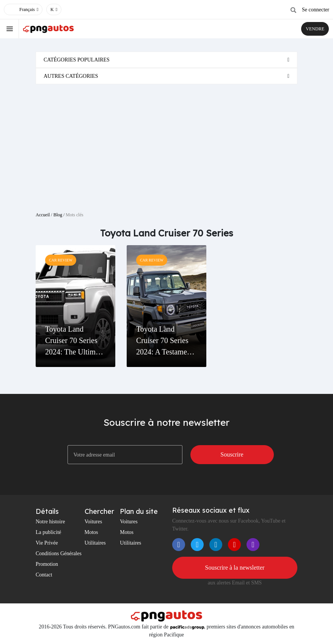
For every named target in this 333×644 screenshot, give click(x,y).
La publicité (48, 532)
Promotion (47, 564)
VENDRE (315, 29)
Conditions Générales (59, 553)
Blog (58, 215)
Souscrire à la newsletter (235, 568)
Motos (91, 532)
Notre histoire (50, 522)
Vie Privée (47, 543)
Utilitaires (95, 543)
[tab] (166, 60)
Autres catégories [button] (71, 76)
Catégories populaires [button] (77, 60)
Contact (44, 575)
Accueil (43, 215)
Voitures (93, 522)
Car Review (61, 260)
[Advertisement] (166, 145)
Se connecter (316, 10)
